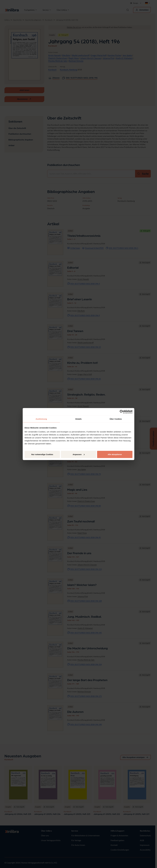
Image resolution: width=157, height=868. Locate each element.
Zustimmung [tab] (41, 419)
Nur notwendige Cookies (42, 454)
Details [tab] (78, 419)
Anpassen (79, 454)
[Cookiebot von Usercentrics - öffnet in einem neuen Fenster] (122, 412)
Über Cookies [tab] (116, 419)
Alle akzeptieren (115, 454)
